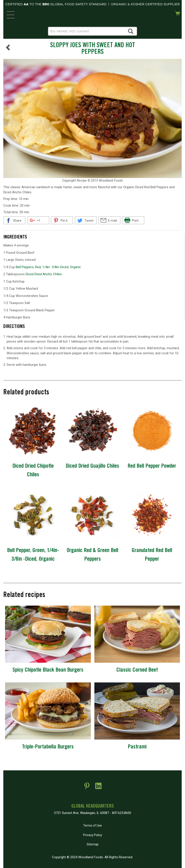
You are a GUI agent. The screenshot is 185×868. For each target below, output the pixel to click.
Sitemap (93, 844)
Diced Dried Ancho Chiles (44, 274)
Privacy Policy (93, 835)
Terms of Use (92, 825)
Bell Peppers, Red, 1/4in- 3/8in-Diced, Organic (48, 267)
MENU (10, 14)
